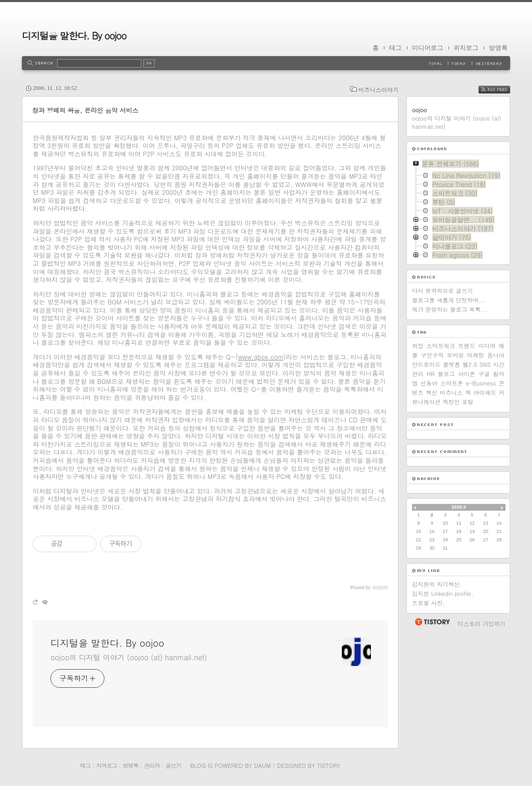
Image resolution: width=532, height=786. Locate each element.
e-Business (481, 383)
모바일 (455, 355)
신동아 (429, 383)
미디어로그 (428, 48)
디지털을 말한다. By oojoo (74, 36)
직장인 (451, 402)
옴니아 (496, 355)
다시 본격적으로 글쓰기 (442, 291)
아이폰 (467, 374)
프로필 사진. (428, 603)
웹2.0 (470, 364)
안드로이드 (426, 364)
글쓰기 (173, 765)
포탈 (468, 402)
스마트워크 (441, 346)
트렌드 (467, 346)
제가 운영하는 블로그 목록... (449, 309)
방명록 (498, 48)
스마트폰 (451, 383)
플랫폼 (452, 364)
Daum (262, 765)
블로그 (447, 374)
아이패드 (485, 392)
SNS (485, 364)
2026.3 (459, 507)
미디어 (487, 346)
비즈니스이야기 (378, 90)
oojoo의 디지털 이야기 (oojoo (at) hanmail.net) (129, 657)
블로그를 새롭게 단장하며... (449, 300)
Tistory (329, 765)
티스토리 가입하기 (482, 624)
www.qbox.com (261, 357)
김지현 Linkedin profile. (443, 594)
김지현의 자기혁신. (437, 584)
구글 (484, 374)
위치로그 (466, 48)
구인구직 (432, 355)
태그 (395, 48)
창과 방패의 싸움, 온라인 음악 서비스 (85, 110)
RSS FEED (502, 90)
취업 (418, 346)
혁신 (432, 392)
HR (430, 374)
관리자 (152, 765)
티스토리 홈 (432, 622)
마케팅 (476, 355)
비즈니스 (451, 392)
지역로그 (107, 765)
